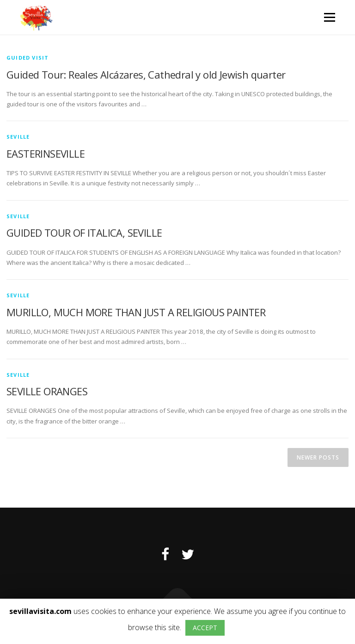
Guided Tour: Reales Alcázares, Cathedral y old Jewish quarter (146, 74)
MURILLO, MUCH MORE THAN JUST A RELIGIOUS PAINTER (136, 312)
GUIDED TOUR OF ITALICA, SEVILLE (84, 233)
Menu (329, 17)
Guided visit (28, 58)
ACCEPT (205, 628)
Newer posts (318, 457)
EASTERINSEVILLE (46, 153)
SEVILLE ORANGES (47, 391)
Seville (18, 137)
